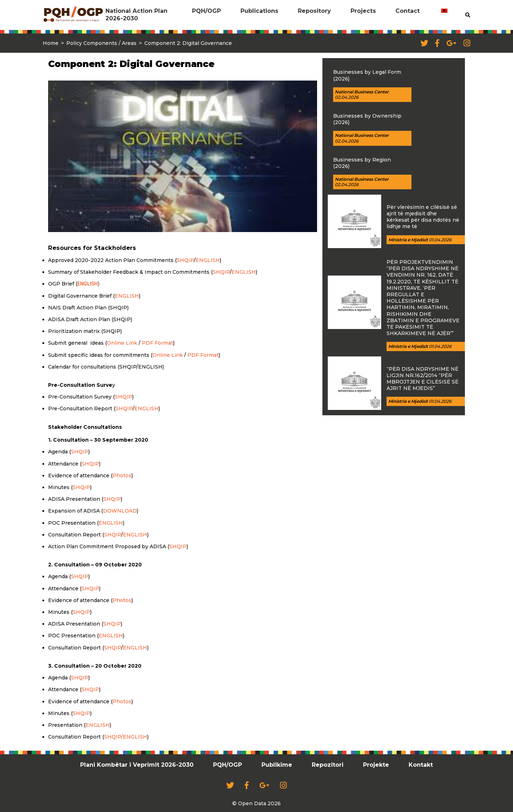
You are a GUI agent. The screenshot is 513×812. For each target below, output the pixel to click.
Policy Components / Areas (101, 43)
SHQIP (185, 260)
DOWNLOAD (120, 511)
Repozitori (328, 765)
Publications (259, 11)
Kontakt (421, 765)
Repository (314, 11)
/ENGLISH (134, 737)
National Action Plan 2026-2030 (136, 15)
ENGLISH (208, 260)
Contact (408, 11)
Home (51, 43)
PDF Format (157, 343)
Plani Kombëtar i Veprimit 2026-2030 (137, 765)
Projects (363, 11)
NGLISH (137, 648)
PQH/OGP (206, 11)
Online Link (122, 343)
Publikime (277, 765)
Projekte (376, 765)
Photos (122, 476)
